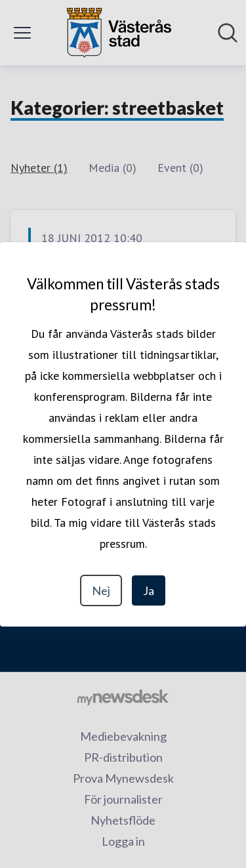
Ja (149, 590)
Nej (101, 590)
